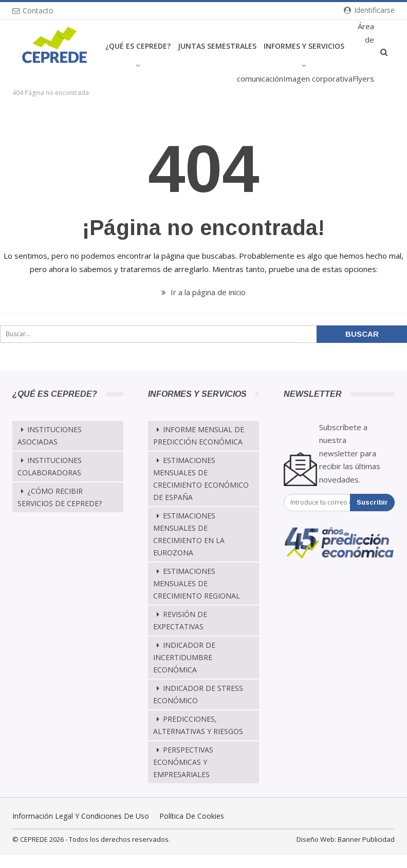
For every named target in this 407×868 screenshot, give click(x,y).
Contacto (33, 11)
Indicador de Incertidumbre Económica (184, 657)
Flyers (363, 79)
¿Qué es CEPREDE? (138, 46)
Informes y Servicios (304, 46)
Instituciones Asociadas (50, 436)
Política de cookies (192, 816)
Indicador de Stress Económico (198, 694)
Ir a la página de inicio (203, 292)
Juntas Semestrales (217, 46)
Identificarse (369, 10)
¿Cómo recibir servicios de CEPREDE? (60, 497)
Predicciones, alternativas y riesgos (198, 725)
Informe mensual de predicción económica (199, 436)
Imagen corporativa (318, 79)
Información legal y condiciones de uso (81, 816)
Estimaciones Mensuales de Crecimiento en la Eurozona (189, 534)
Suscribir (372, 502)
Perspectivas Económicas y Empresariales (183, 762)
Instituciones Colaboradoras (50, 466)
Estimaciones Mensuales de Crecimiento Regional (197, 583)
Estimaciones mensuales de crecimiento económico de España (201, 479)
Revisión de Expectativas (180, 620)
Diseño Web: (316, 839)
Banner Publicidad (366, 839)
